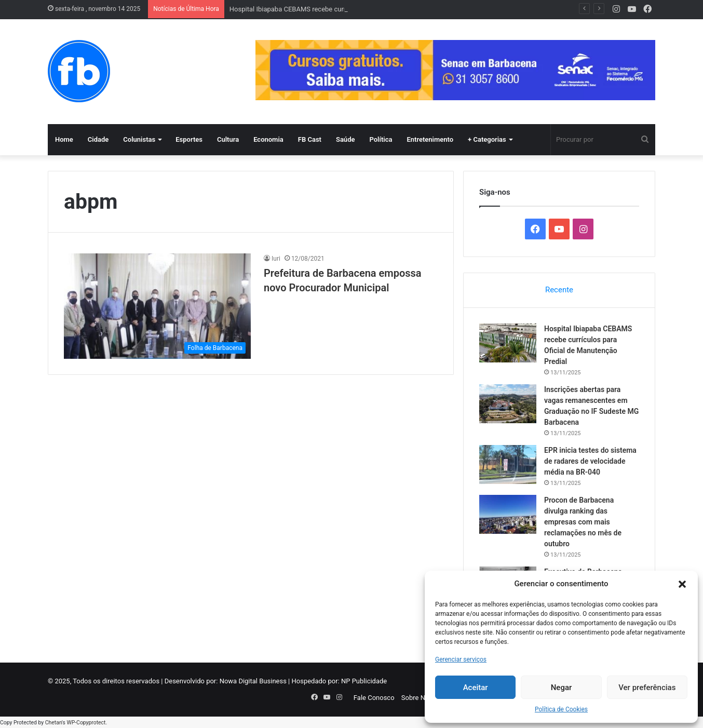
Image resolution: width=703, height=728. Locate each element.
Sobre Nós (417, 698)
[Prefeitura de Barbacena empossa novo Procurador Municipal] (157, 306)
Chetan (53, 723)
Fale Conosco (374, 698)
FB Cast (310, 139)
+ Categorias (487, 139)
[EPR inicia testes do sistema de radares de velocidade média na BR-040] (508, 464)
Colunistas (139, 139)
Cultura (228, 139)
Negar (562, 687)
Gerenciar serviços (461, 659)
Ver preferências (647, 687)
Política (381, 139)
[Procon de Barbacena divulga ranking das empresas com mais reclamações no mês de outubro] (508, 514)
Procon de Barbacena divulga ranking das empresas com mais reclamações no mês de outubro (583, 522)
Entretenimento (430, 139)
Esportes (189, 139)
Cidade (98, 139)
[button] (682, 584)
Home (64, 139)
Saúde (346, 139)
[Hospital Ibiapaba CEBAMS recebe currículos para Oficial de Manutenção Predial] (508, 343)
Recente (559, 290)
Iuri (276, 259)
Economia (268, 139)
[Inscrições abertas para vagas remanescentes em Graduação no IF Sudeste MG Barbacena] (508, 404)
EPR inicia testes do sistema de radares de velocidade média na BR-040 (590, 461)
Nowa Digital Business (253, 681)
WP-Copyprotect (86, 723)
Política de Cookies (561, 709)
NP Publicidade (364, 681)
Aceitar (476, 687)
